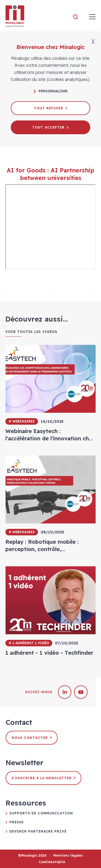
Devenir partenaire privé (38, 831)
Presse (17, 822)
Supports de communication (41, 813)
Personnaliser (51, 91)
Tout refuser (50, 108)
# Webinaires (22, 421)
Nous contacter (32, 738)
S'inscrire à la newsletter (43, 778)
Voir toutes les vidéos (31, 332)
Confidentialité (52, 862)
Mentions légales (68, 855)
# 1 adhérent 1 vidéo (29, 643)
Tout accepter (50, 127)
